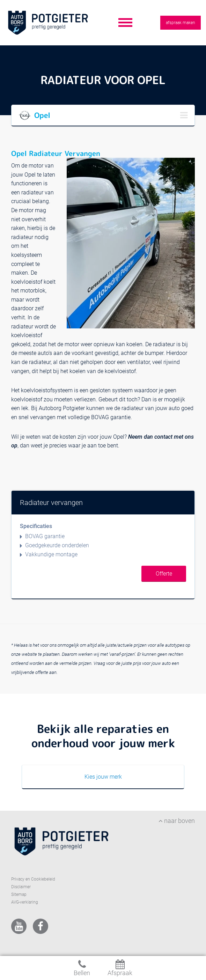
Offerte (164, 574)
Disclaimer (21, 887)
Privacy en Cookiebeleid (33, 879)
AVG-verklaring (25, 902)
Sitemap (19, 894)
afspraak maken (181, 23)
